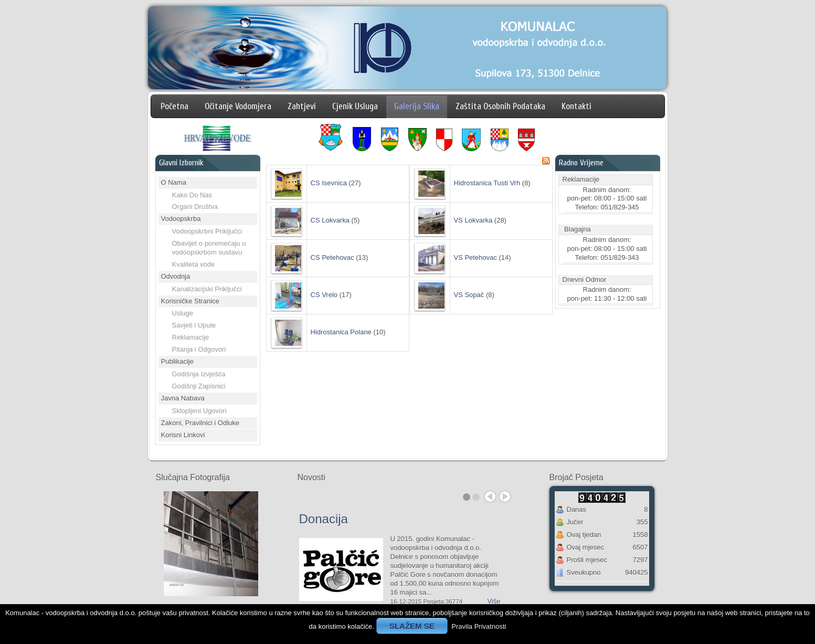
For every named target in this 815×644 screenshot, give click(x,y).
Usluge (183, 313)
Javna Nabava (183, 398)
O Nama (174, 182)
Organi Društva (195, 207)
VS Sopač (469, 295)
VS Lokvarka (473, 220)
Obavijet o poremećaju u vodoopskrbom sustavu (209, 248)
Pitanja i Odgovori (199, 349)
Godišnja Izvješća (199, 374)
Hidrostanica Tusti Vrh (487, 183)
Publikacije (177, 361)
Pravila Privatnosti (479, 626)
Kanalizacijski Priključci (207, 289)
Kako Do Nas (192, 195)
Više (494, 601)
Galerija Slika (417, 106)
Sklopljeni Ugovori (199, 411)
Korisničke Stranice (190, 301)
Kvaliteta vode (194, 264)
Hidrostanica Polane (341, 332)
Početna (174, 106)
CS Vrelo (324, 295)
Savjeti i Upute (194, 325)
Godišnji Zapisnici (199, 386)
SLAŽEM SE (412, 626)
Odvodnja (176, 276)
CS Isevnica (329, 183)
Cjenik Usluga (355, 106)
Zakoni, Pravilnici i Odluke (200, 423)
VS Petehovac (475, 257)
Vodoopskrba (181, 219)
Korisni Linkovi (183, 435)
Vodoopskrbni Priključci (207, 231)
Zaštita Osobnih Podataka (500, 106)
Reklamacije (191, 337)
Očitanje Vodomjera (238, 106)
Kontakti (576, 106)
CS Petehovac (332, 257)
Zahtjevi (302, 106)
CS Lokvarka (330, 220)
